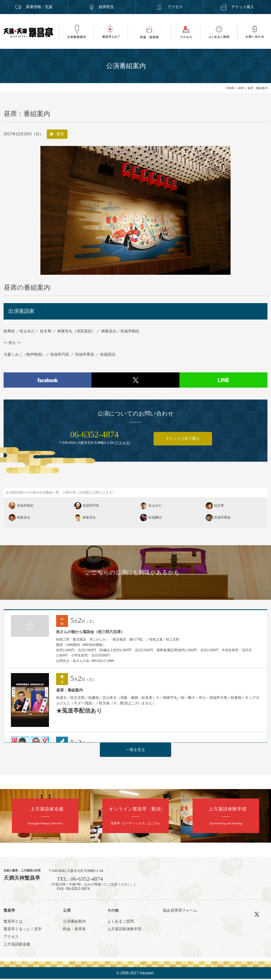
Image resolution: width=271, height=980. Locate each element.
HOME (230, 88)
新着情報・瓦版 (34, 7)
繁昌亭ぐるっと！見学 (23, 930)
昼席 (241, 88)
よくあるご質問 (121, 922)
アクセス (169, 7)
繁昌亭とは (13, 922)
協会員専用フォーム (180, 912)
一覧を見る (135, 751)
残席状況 (102, 7)
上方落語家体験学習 (124, 930)
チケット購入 (237, 7)
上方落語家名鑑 (17, 945)
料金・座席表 (74, 930)
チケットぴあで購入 (183, 440)
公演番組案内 (74, 922)
